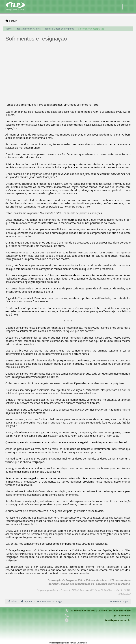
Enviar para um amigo (49, 601)
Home (8, 29)
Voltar (12, 601)
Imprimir (27, 601)
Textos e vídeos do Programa (59, 29)
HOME (13, 21)
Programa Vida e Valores (28, 29)
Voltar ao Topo (119, 601)
